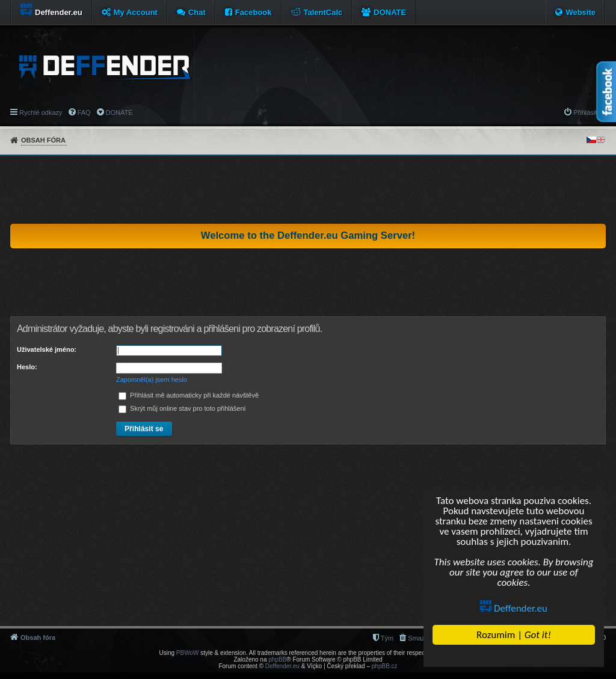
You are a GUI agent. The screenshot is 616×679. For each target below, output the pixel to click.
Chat (197, 12)
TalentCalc (323, 12)
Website (581, 12)
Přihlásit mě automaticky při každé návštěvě (189, 395)
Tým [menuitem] (387, 638)
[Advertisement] (308, 189)
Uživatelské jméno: (47, 349)
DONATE (390, 12)
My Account (136, 12)
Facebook (254, 12)
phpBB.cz (385, 666)
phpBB (277, 659)
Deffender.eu (514, 608)
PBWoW (188, 653)
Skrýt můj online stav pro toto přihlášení (182, 408)
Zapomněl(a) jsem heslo (152, 379)
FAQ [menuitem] (84, 112)
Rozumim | (514, 635)
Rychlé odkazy (41, 112)
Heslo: (27, 367)
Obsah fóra (43, 140)
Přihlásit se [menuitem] (590, 112)
